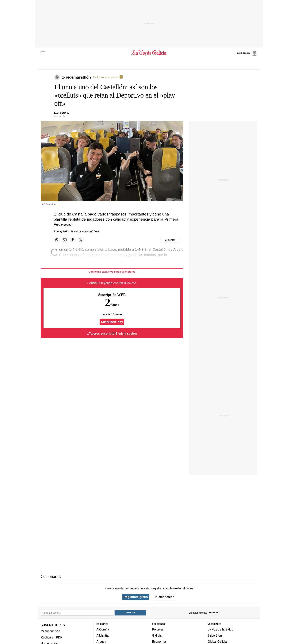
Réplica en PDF (51, 637)
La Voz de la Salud (221, 629)
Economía (159, 642)
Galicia (157, 635)
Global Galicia (217, 642)
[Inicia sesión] (247, 53)
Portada (157, 629)
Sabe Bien (215, 635)
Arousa (101, 642)
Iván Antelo (61, 113)
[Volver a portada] (149, 53)
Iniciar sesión (165, 597)
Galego (214, 613)
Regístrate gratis (136, 597)
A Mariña (103, 635)
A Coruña (103, 629)
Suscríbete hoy (112, 322)
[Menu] (43, 53)
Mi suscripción (50, 631)
